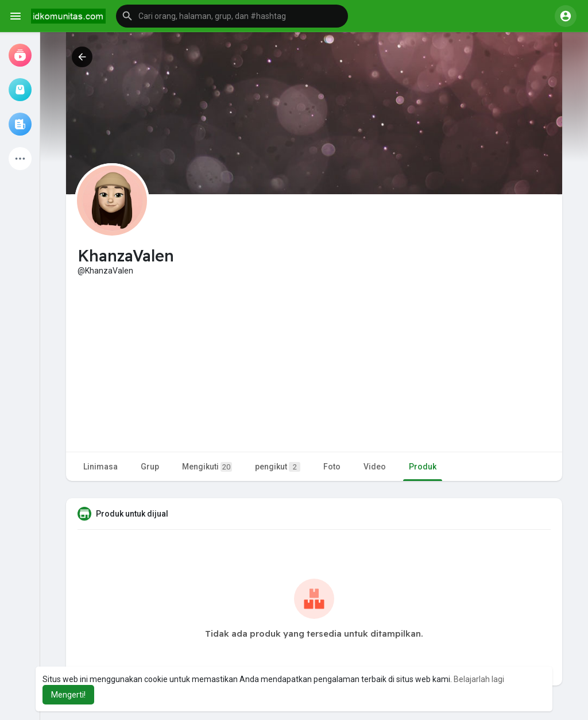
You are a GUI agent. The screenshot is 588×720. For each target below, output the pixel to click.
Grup (150, 467)
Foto (332, 467)
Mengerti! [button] (68, 695)
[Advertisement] (314, 363)
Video (375, 467)
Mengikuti (207, 467)
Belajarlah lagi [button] (479, 679)
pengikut (278, 467)
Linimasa (100, 467)
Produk (423, 467)
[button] (232, 16)
